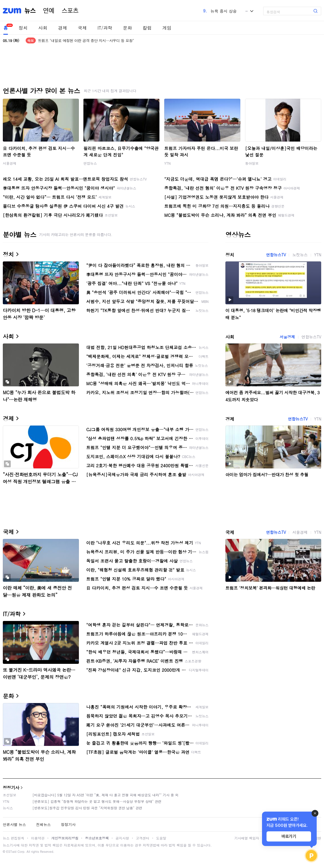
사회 (43, 28)
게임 (167, 28)
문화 (127, 28)
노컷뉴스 (300, 255)
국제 (82, 28)
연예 (49, 11)
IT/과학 (105, 28)
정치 (23, 28)
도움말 (161, 838)
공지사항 (122, 838)
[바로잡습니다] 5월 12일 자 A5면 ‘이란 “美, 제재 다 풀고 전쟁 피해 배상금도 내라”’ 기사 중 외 (106, 795)
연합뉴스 (90, 163)
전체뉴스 (43, 824)
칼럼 (147, 28)
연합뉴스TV (276, 255)
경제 (63, 28)
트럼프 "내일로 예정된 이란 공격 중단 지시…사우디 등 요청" (86, 40)
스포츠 (70, 11)
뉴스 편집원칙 (14, 838)
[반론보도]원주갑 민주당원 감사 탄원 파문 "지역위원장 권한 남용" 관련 (87, 808)
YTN (167, 163)
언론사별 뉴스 (14, 824)
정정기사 (11, 787)
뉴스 (30, 11)
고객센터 (143, 838)
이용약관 (38, 838)
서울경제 (10, 163)
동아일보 (252, 163)
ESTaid (11, 852)
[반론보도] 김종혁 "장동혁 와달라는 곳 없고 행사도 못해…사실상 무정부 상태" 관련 (97, 801)
